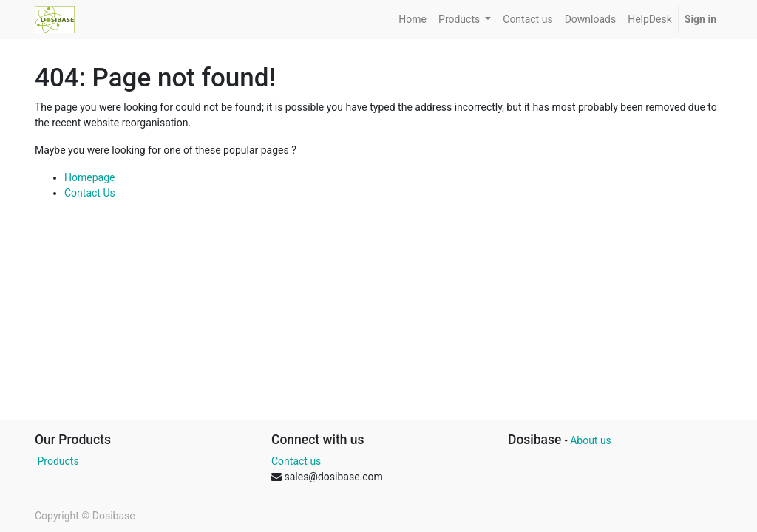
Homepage (89, 177)
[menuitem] (413, 20)
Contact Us (90, 193)
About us (591, 440)
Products (57, 461)
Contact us (296, 461)
